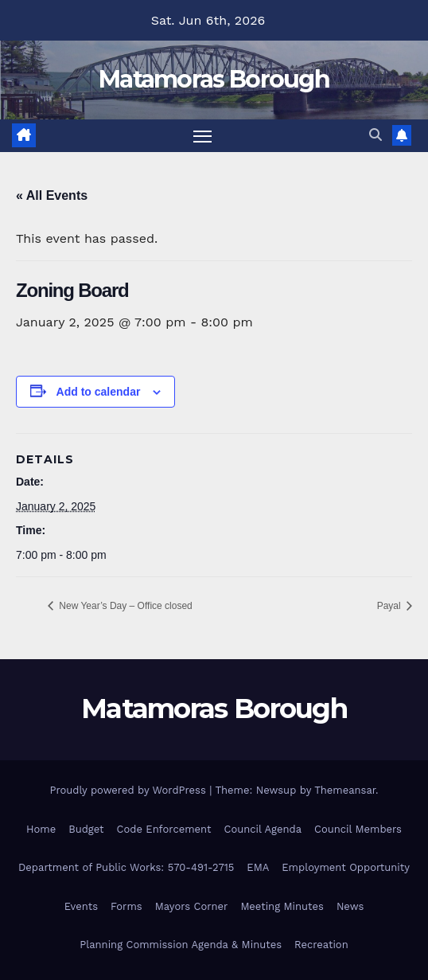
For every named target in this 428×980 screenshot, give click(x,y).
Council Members (358, 829)
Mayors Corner (192, 906)
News (350, 906)
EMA (258, 867)
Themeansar (345, 790)
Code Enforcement (164, 829)
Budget (86, 829)
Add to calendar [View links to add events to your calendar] (99, 392)
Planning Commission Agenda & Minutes (181, 945)
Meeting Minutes (282, 906)
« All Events (52, 195)
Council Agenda (263, 829)
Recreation (321, 945)
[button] (375, 135)
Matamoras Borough (214, 79)
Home (41, 829)
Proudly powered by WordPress (129, 790)
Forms (126, 906)
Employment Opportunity (346, 867)
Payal (390, 606)
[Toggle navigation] (203, 136)
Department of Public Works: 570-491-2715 (126, 867)
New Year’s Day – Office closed (125, 606)
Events (81, 906)
